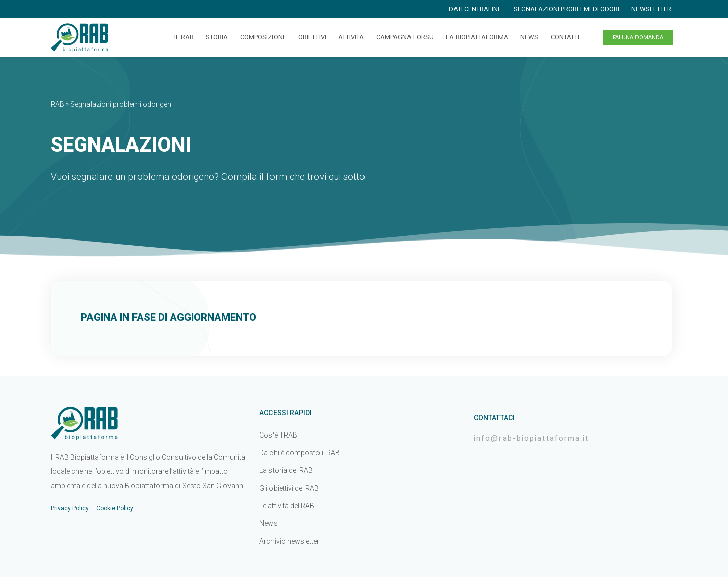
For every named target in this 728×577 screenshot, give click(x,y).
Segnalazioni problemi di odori (566, 9)
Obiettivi (312, 37)
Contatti (565, 37)
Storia (217, 37)
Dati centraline (475, 9)
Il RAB (184, 37)
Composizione (263, 37)
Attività (351, 37)
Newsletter (651, 9)
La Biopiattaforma (477, 37)
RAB (57, 104)
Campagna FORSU (405, 37)
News (529, 37)
